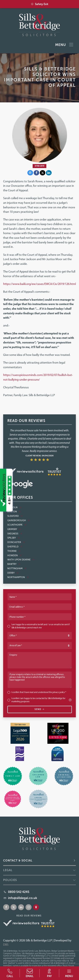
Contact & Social (18, 861)
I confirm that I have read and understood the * (39, 692)
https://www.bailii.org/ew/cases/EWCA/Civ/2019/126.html (39, 284)
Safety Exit (39, 4)
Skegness (15, 534)
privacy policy (59, 692)
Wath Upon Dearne (21, 560)
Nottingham (17, 568)
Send (39, 709)
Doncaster (16, 542)
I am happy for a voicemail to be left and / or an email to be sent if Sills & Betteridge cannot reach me (40, 626)
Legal (8, 870)
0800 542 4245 (19, 892)
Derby (13, 573)
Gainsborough (19, 520)
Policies (10, 880)
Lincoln (14, 507)
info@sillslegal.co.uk (23, 898)
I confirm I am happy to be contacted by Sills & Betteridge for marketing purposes (42, 700)
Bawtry (14, 564)
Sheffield (15, 547)
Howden (14, 555)
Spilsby (13, 538)
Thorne (14, 551)
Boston (14, 512)
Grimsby (14, 529)
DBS (6, 945)
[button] (69, 973)
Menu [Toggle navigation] (64, 45)
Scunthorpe (17, 525)
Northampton (18, 577)
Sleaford (15, 516)
